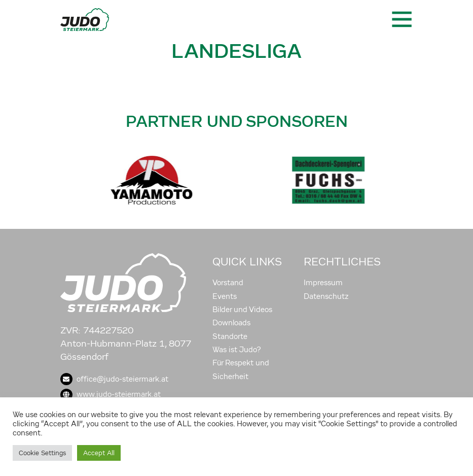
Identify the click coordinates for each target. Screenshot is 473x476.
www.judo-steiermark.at (111, 394)
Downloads (231, 323)
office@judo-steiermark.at (114, 379)
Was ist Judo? (237, 350)
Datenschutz (326, 296)
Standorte (230, 336)
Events (225, 296)
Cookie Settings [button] (42, 453)
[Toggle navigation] (401, 19)
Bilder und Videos (242, 310)
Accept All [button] (99, 453)
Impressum (323, 283)
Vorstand (228, 283)
